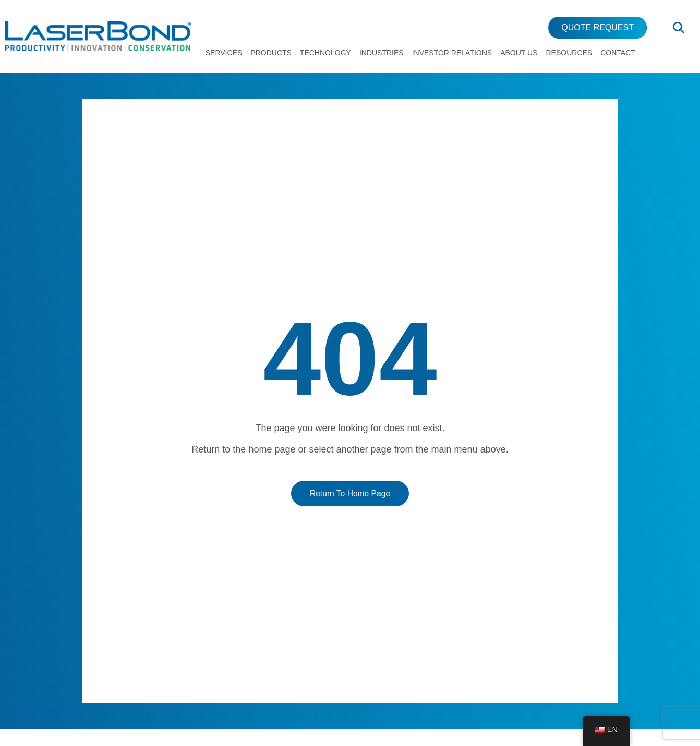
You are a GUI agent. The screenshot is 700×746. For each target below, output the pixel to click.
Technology (325, 53)
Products (271, 53)
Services (224, 53)
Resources (569, 53)
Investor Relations (452, 53)
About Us (519, 53)
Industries (382, 53)
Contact (618, 53)
